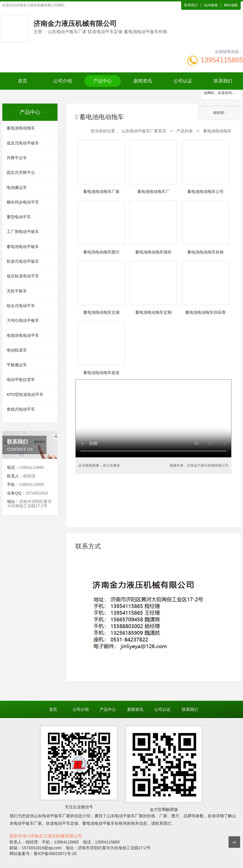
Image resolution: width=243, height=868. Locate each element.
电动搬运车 (17, 187)
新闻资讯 (143, 81)
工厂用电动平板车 (23, 232)
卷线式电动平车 (21, 409)
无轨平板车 (17, 291)
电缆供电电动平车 (23, 335)
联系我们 (191, 5)
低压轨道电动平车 (23, 276)
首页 (23, 81)
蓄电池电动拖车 (21, 128)
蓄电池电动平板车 (23, 247)
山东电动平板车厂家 (52, 816)
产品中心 (103, 81)
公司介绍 (63, 81)
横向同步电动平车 (23, 202)
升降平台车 (17, 158)
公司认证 (183, 81)
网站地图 (231, 5)
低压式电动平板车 (23, 143)
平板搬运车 (17, 365)
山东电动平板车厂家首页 (144, 131)
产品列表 (185, 131)
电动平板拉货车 (21, 379)
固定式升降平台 (21, 172)
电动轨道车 (17, 350)
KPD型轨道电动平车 (25, 394)
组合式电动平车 (21, 306)
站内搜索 (211, 5)
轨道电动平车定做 (62, 823)
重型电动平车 (19, 217)
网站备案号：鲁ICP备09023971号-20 (43, 854)
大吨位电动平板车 (23, 320)
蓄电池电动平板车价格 (103, 823)
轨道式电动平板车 (23, 261)
